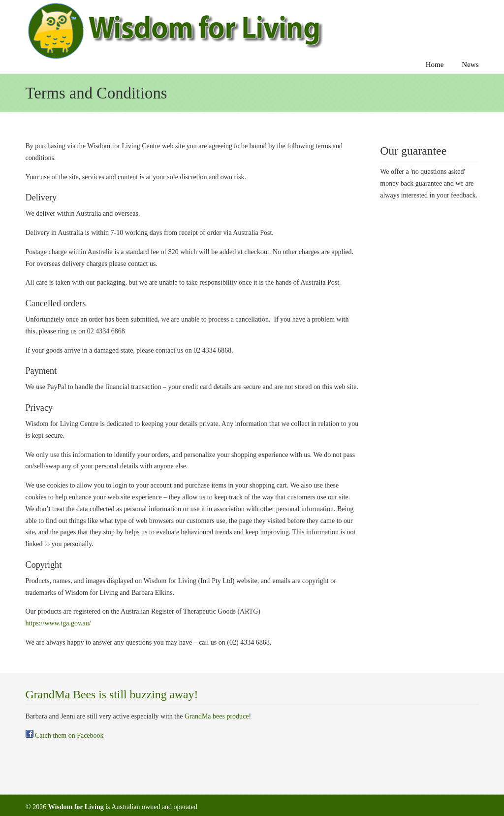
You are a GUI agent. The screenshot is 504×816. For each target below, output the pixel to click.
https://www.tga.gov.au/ (58, 623)
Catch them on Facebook (65, 735)
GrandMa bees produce (217, 716)
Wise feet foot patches (174, 31)
